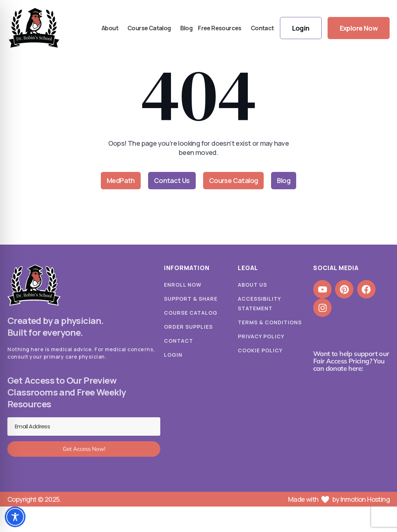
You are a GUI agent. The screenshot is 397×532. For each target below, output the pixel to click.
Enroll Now (183, 285)
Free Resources (222, 28)
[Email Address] (84, 426)
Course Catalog (151, 28)
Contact (262, 28)
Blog (186, 28)
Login (173, 355)
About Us (252, 285)
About (112, 28)
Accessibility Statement (259, 303)
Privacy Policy (261, 336)
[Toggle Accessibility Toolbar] (15, 517)
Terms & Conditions (270, 322)
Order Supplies (188, 327)
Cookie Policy (260, 350)
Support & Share (191, 299)
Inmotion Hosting (365, 499)
